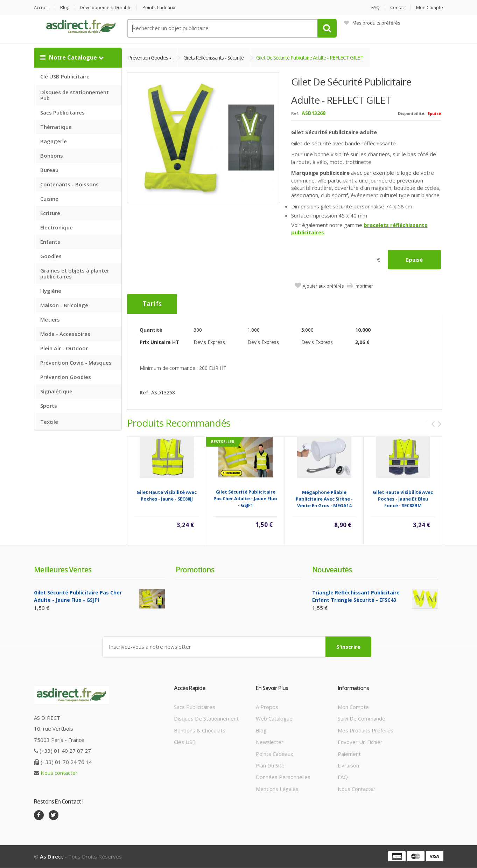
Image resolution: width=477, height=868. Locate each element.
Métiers (50, 319)
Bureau (49, 170)
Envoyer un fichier (360, 742)
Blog (65, 8)
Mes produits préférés (372, 23)
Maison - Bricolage (64, 305)
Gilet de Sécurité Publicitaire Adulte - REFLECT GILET (317, 57)
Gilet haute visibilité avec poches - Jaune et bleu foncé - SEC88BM (403, 499)
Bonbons (52, 156)
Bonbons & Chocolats (200, 730)
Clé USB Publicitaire (65, 76)
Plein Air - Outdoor (64, 348)
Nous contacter (59, 773)
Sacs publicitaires (195, 707)
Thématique (56, 127)
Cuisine (49, 199)
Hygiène (51, 291)
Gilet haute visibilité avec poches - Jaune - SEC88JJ (167, 495)
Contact (398, 8)
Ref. (295, 114)
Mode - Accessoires (65, 334)
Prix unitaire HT (159, 342)
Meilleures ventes (63, 570)
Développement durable (107, 8)
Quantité (151, 330)
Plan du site (270, 765)
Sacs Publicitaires (62, 112)
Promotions (195, 570)
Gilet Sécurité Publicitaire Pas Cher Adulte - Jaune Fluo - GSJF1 (245, 498)
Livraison (348, 765)
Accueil (41, 8)
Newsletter (270, 742)
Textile (49, 422)
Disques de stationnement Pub (75, 95)
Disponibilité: (412, 114)
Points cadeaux (161, 8)
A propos (267, 707)
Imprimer (364, 286)
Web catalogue (274, 719)
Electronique (57, 227)
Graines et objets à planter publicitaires (75, 273)
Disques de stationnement (206, 719)
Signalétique (56, 391)
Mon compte (430, 8)
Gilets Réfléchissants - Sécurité (218, 57)
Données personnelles (283, 777)
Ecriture (50, 213)
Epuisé (414, 260)
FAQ (375, 8)
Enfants (50, 242)
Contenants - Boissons (69, 184)
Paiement (349, 754)
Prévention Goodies (66, 377)
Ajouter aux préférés (323, 286)
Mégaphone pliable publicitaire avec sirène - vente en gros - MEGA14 (324, 499)
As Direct (52, 857)
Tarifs (152, 304)
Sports (49, 406)
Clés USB (185, 742)
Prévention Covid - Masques (76, 363)
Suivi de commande (362, 719)
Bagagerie (54, 141)
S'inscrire (348, 647)
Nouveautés (332, 570)
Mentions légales (277, 789)
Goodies (51, 256)
